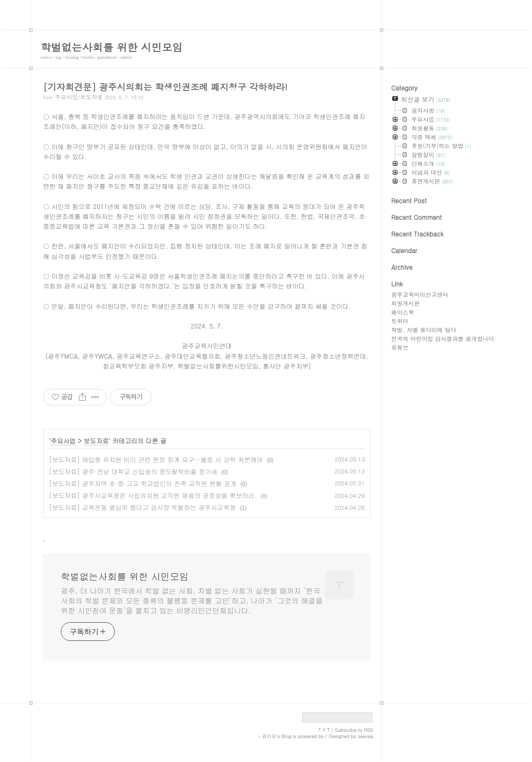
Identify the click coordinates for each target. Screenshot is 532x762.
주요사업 (63, 441)
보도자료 (96, 441)
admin (127, 57)
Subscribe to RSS (354, 730)
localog (72, 57)
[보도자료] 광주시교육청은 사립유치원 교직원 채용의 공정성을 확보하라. (153, 495)
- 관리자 (267, 736)
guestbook (107, 57)
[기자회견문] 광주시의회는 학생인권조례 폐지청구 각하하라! (165, 87)
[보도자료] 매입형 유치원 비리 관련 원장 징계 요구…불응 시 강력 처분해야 (156, 459)
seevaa (365, 736)
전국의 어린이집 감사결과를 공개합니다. (444, 339)
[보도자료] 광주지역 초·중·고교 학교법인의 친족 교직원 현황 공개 (143, 483)
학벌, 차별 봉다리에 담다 (424, 330)
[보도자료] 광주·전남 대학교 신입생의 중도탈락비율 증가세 (133, 471)
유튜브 (400, 347)
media (88, 57)
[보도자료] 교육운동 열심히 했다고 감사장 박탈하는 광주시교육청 (142, 507)
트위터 (400, 321)
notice (46, 57)
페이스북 (403, 312)
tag (58, 57)
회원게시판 (405, 303)
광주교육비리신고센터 (420, 294)
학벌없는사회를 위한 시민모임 (111, 47)
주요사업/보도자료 (79, 97)
